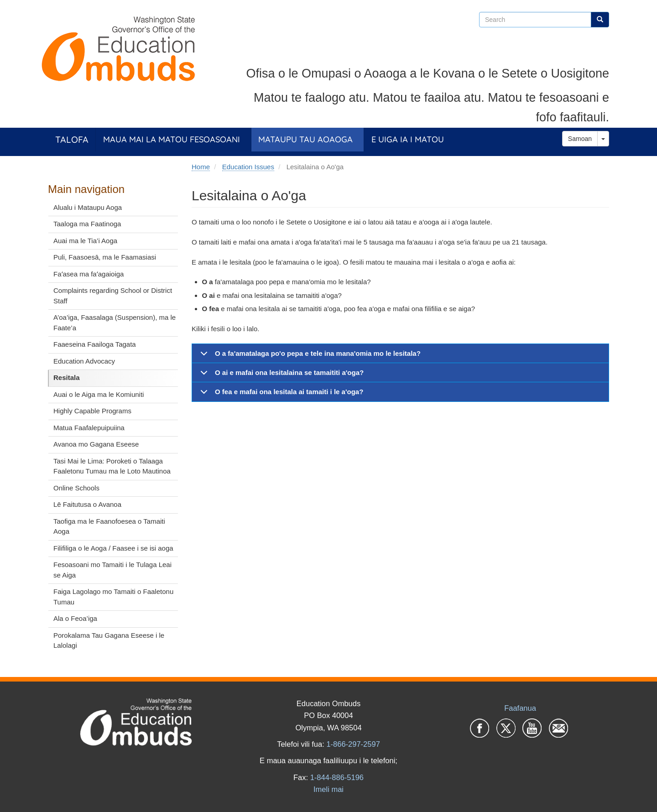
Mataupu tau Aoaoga (305, 139)
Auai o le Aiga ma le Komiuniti (99, 394)
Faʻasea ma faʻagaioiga (89, 274)
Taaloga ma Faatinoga (87, 224)
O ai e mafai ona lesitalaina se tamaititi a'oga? (280, 375)
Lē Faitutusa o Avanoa (87, 504)
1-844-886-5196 (337, 777)
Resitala (67, 377)
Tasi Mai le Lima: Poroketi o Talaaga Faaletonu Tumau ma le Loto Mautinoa (112, 466)
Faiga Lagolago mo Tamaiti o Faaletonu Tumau (113, 597)
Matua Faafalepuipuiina (89, 428)
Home (201, 167)
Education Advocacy (84, 361)
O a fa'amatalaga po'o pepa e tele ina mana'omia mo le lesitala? (309, 356)
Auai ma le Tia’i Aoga (85, 241)
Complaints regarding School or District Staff (113, 296)
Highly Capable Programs (92, 411)
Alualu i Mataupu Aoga (88, 207)
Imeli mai (328, 789)
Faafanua (520, 708)
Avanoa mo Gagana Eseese (96, 444)
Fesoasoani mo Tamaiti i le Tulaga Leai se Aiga (112, 570)
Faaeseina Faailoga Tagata (95, 344)
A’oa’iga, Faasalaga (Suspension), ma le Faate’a (115, 323)
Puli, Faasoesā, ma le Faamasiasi (105, 257)
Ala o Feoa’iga (75, 618)
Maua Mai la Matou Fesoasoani (172, 139)
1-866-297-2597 (353, 744)
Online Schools (76, 488)
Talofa (72, 139)
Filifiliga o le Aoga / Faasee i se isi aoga (113, 548)
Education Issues (248, 167)
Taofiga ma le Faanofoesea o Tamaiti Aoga (109, 526)
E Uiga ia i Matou (408, 139)
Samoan (580, 139)
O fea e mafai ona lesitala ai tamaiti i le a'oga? (280, 394)
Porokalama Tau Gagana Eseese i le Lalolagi (109, 640)
